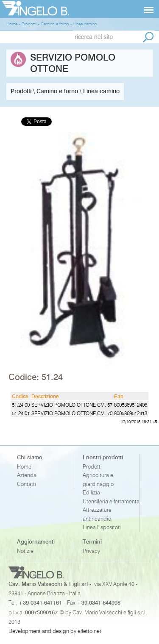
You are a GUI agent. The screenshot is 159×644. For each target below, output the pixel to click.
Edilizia (91, 493)
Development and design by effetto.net (55, 631)
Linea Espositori (102, 527)
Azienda (27, 475)
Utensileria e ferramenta (111, 501)
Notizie (25, 551)
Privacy (91, 551)
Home (24, 467)
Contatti (26, 484)
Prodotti (92, 467)
